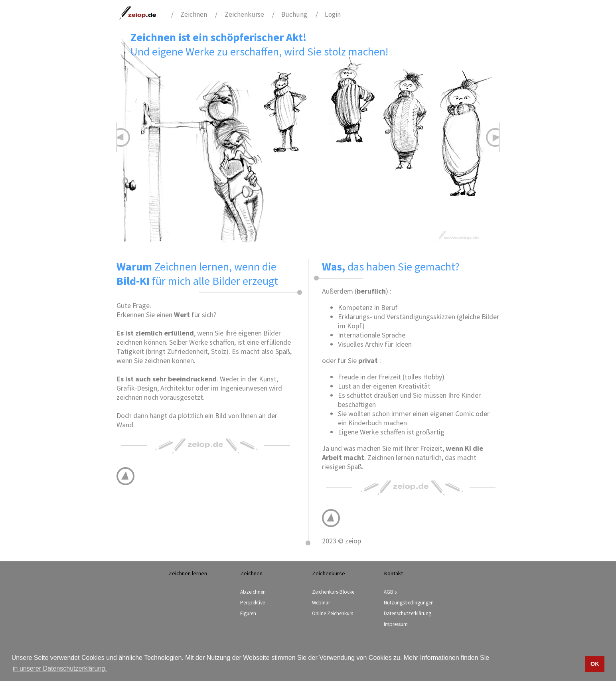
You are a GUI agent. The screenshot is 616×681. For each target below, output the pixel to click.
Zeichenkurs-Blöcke (333, 592)
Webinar (321, 603)
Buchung (294, 14)
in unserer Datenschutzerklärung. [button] (60, 668)
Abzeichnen (253, 592)
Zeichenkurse (244, 14)
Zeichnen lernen (188, 573)
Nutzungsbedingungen (409, 603)
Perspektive (253, 603)
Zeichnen (194, 14)
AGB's (390, 592)
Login (333, 14)
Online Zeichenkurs (333, 613)
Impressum (396, 624)
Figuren (248, 613)
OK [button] (595, 664)
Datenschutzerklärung (408, 613)
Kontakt (393, 573)
